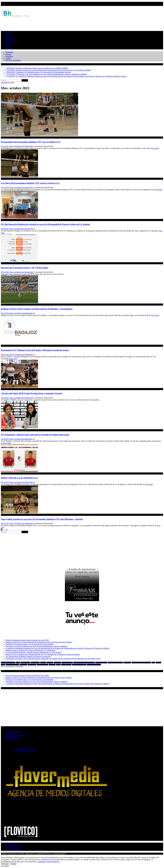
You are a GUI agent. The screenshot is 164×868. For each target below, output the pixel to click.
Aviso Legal (10, 844)
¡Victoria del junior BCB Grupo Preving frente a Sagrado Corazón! (32, 393)
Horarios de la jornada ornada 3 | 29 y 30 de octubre (25, 268)
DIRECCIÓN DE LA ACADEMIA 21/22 (19, 478)
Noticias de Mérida (12, 738)
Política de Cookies (13, 850)
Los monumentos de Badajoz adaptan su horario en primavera (28, 656)
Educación (9, 42)
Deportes (9, 46)
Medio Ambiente (12, 40)
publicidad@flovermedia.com (25, 751)
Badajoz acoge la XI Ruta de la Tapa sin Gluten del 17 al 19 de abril (30, 650)
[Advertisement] (82, 24)
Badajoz (18, 663)
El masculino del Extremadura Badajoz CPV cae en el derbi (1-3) (30, 142)
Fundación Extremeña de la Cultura (141, 663)
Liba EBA (158, 663)
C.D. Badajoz (57, 663)
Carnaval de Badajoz (67, 663)
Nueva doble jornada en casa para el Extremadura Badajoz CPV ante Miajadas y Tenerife (42, 519)
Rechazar (5, 864)
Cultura (8, 44)
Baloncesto (43, 663)
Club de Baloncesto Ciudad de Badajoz (84, 663)
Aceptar (13, 864)
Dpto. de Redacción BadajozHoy (22, 146)
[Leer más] (155, 148)
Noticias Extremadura (13, 731)
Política (8, 34)
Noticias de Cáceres (13, 740)
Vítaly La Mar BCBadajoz (79, 665)
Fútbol (153, 663)
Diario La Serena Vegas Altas (16, 736)
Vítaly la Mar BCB (66, 665)
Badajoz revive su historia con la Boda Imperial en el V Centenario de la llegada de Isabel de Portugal (43, 654)
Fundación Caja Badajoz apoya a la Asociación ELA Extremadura (29, 644)
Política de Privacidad (13, 846)
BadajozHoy (10, 32)
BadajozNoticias (35, 663)
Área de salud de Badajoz (94, 665)
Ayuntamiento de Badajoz (8, 663)
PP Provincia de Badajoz (12, 665)
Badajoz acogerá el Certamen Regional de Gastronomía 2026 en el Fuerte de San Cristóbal (39, 642)
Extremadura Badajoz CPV (115, 663)
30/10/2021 (5, 146)
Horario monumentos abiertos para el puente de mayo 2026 (27, 640)
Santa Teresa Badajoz (42, 665)
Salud (8, 36)
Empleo (8, 58)
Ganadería (9, 56)
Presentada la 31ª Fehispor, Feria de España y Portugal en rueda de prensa (35, 350)
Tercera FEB (52, 665)
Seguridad (9, 52)
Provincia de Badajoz (13, 60)
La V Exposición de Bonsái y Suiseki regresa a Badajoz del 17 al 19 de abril (33, 652)
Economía (9, 38)
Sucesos (8, 54)
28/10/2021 (5, 439)
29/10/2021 (5, 229)
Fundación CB (127, 663)
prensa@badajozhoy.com (24, 749)
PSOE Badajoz (32, 665)
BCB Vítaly (50, 663)
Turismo (9, 48)
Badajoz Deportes (25, 663)
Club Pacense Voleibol (101, 663)
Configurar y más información (48, 862)
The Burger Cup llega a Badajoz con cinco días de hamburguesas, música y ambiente (36, 646)
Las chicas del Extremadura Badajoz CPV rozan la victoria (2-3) (30, 183)
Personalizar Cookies (13, 848)
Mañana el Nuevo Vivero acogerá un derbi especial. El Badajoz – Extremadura (37, 309)
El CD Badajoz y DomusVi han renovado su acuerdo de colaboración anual (35, 435)
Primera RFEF (23, 665)
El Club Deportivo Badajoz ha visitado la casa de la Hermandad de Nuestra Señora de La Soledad (45, 224)
